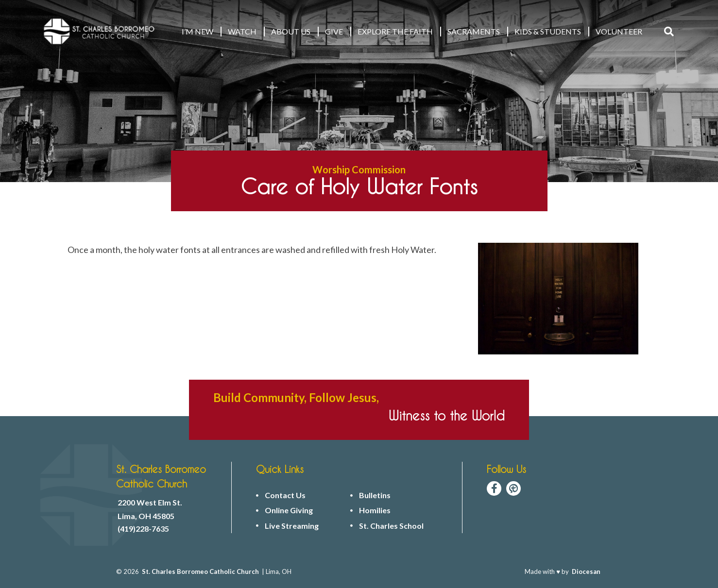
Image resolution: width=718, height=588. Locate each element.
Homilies (375, 510)
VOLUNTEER (619, 31)
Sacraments (474, 31)
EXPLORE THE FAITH (395, 31)
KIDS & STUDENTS (548, 31)
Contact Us (285, 495)
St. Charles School (391, 526)
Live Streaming (292, 526)
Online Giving (289, 510)
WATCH (242, 31)
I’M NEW (197, 31)
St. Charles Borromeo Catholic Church (200, 571)
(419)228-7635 (143, 529)
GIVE (334, 31)
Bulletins (375, 495)
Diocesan (586, 571)
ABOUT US (291, 31)
